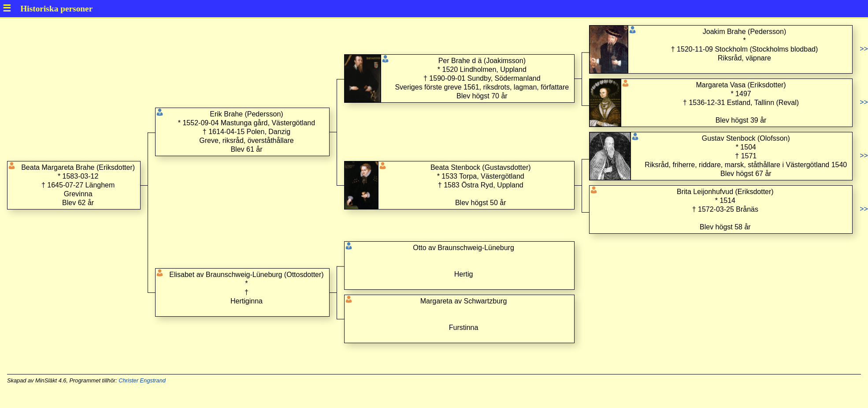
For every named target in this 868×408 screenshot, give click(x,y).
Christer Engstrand (142, 380)
